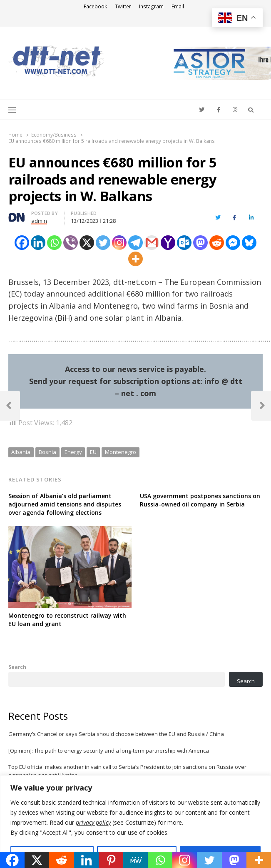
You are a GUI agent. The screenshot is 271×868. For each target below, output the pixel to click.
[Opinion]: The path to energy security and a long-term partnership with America (109, 751)
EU (93, 452)
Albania (21, 452)
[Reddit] (217, 243)
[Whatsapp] (54, 243)
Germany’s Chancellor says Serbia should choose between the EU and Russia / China (116, 734)
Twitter (123, 6)
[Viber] (71, 243)
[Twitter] (103, 243)
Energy (73, 452)
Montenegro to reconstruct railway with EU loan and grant (67, 620)
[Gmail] (152, 243)
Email (178, 6)
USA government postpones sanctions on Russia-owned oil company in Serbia (200, 500)
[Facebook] (22, 243)
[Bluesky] (249, 243)
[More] (135, 259)
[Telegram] (135, 243)
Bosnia (47, 452)
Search (17, 667)
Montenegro (121, 452)
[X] (87, 243)
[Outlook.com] (184, 243)
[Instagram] (119, 243)
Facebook (95, 6)
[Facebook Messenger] (233, 243)
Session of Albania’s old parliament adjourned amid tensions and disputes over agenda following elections (65, 504)
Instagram (151, 6)
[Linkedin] (38, 243)
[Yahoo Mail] (168, 243)
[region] (135, 822)
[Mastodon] (200, 243)
